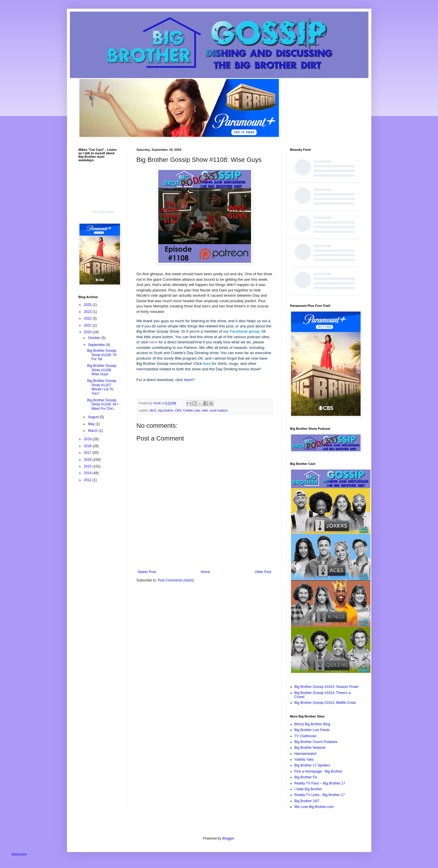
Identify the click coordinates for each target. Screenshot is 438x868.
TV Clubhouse (306, 736)
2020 (88, 332)
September (97, 345)
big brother (166, 410)
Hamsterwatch (306, 754)
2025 (88, 305)
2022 (88, 318)
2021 (88, 325)
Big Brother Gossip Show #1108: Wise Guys (102, 370)
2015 (88, 466)
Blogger (228, 838)
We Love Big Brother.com (314, 807)
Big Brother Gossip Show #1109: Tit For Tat (102, 355)
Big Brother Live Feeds (312, 730)
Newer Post (147, 572)
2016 (88, 460)
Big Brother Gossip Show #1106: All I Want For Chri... (103, 404)
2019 (88, 439)
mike (205, 410)
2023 (88, 312)
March (93, 431)
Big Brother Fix (306, 777)
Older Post (263, 572)
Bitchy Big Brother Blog (312, 724)
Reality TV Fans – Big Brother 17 (320, 783)
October (94, 338)
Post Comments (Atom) (176, 580)
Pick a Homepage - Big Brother (318, 771)
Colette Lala (192, 410)
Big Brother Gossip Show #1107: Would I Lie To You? (102, 387)
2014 (88, 473)
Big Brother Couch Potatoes (316, 742)
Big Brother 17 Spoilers (312, 765)
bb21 (153, 410)
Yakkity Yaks (304, 760)
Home (205, 572)
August (94, 417)
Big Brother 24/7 (307, 801)
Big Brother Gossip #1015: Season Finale (327, 687)
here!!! (189, 380)
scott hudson (219, 410)
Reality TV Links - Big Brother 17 (320, 795)
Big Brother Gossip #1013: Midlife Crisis (325, 703)
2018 (88, 446)
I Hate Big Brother (308, 789)
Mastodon (19, 854)
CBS (178, 410)
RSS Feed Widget (103, 212)
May (92, 424)
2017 (88, 453)
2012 (88, 480)
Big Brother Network (310, 748)
